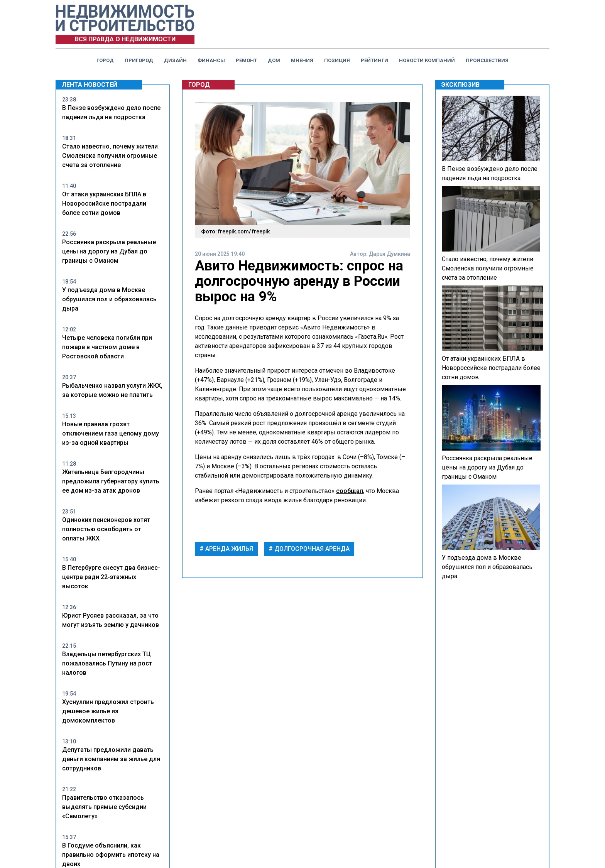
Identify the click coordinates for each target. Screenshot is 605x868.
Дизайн (175, 60)
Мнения (302, 60)
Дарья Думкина (390, 254)
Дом (274, 60)
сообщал (350, 491)
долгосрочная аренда (311, 549)
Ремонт (246, 60)
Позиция (337, 60)
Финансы (211, 60)
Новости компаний (427, 60)
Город (105, 60)
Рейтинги (374, 60)
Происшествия (487, 60)
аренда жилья (228, 549)
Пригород (139, 60)
